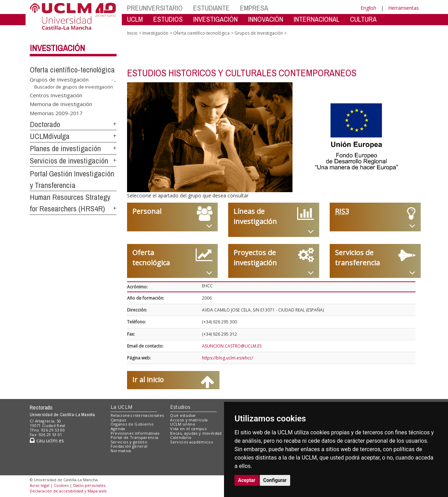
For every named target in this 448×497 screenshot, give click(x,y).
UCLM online (183, 424)
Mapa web (97, 491)
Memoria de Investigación (61, 104)
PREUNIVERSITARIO (155, 8)
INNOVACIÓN (266, 19)
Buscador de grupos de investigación (74, 87)
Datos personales (89, 485)
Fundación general (129, 446)
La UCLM (122, 407)
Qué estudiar (183, 415)
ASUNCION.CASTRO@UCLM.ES (232, 346)
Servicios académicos (191, 442)
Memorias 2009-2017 (56, 113)
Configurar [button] (275, 480)
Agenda (118, 429)
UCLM (135, 19)
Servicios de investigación (69, 161)
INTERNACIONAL (317, 19)
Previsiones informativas (135, 433)
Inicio (132, 33)
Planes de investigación (65, 148)
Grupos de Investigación (59, 79)
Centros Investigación (56, 95)
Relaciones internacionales (137, 415)
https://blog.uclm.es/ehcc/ (227, 358)
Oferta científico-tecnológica (72, 70)
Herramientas (404, 8)
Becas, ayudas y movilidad (196, 433)
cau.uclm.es (47, 440)
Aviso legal (40, 485)
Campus (118, 420)
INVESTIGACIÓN (215, 19)
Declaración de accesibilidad (57, 491)
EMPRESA (254, 8)
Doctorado (45, 124)
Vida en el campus (188, 429)
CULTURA (363, 19)
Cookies (61, 485)
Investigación (57, 48)
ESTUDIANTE (211, 8)
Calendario (181, 437)
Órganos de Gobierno (132, 424)
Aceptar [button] (247, 480)
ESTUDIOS (168, 19)
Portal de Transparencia (135, 437)
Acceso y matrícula (189, 420)
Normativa (121, 451)
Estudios (180, 407)
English (368, 8)
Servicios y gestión (129, 442)
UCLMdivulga (50, 136)
